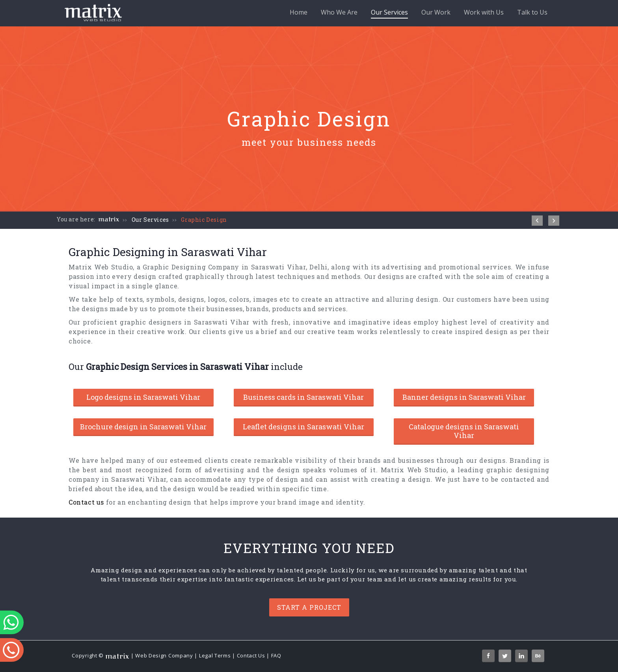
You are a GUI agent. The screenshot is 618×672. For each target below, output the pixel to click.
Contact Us (251, 656)
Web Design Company (164, 656)
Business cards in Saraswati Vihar (303, 397)
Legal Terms (215, 656)
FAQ (276, 656)
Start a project (309, 607)
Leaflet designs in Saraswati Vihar (303, 427)
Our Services (389, 13)
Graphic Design (204, 220)
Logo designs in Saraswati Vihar (143, 397)
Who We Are (339, 12)
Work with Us (484, 12)
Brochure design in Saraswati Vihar (143, 427)
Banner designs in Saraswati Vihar (464, 397)
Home (299, 12)
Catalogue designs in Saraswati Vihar (464, 431)
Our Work (436, 12)
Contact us (86, 502)
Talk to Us (532, 12)
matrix (109, 219)
